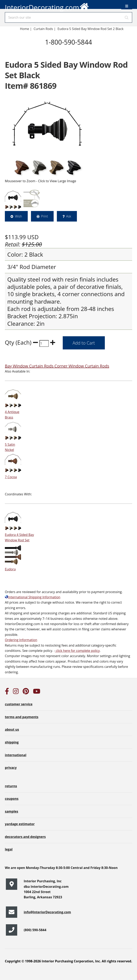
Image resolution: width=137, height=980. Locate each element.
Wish (19, 216)
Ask (69, 216)
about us (12, 729)
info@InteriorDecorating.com (47, 912)
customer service (19, 704)
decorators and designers (25, 837)
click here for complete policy (77, 651)
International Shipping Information (33, 597)
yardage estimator (20, 824)
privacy (11, 768)
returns (11, 786)
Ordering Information (21, 640)
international (16, 755)
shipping (12, 742)
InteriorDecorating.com (47, 6)
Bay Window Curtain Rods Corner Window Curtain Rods (57, 366)
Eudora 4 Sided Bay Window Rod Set (19, 535)
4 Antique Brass (13, 412)
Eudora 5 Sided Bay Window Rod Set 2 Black (90, 29)
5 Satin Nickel (13, 444)
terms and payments (22, 717)
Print (45, 216)
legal (9, 849)
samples (12, 811)
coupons (12, 799)
